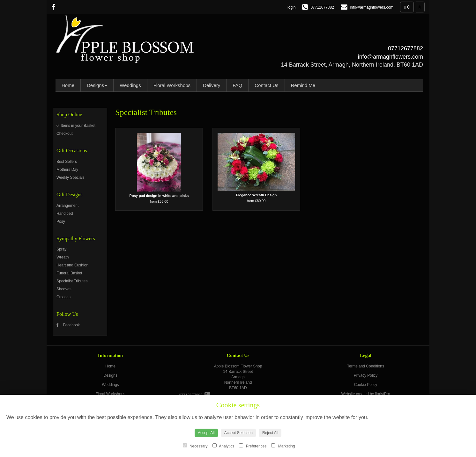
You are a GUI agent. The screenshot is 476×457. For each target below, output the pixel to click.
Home (68, 85)
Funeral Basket (69, 273)
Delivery (212, 85)
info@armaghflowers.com (390, 57)
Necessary (195, 446)
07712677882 (405, 48)
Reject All (270, 433)
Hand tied (65, 214)
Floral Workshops (172, 85)
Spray (61, 249)
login (291, 7)
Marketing (283, 446)
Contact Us (266, 85)
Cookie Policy (366, 385)
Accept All (206, 433)
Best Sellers (67, 162)
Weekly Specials (71, 178)
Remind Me (303, 85)
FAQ (237, 85)
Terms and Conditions (366, 366)
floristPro (382, 394)
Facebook (68, 325)
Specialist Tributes (72, 281)
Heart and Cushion (72, 265)
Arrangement (67, 206)
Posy (61, 221)
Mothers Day (67, 170)
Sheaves (64, 289)
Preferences (253, 446)
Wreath (63, 257)
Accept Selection (238, 433)
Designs (97, 85)
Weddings (130, 85)
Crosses (63, 297)
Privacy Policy (366, 375)
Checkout (65, 134)
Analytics (223, 446)
